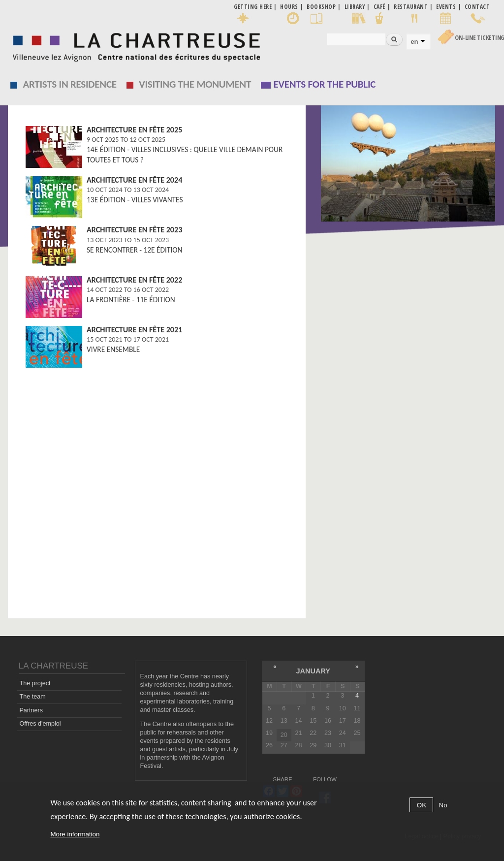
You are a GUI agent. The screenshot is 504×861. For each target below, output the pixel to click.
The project (35, 683)
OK (422, 805)
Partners (31, 710)
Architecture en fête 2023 (134, 230)
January (313, 671)
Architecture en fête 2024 (134, 180)
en (414, 42)
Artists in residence (70, 84)
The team (32, 697)
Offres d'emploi (40, 724)
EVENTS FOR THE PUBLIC (325, 84)
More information (75, 834)
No (443, 805)
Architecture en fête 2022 (134, 280)
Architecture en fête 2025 (134, 130)
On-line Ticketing (479, 38)
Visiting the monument (195, 84)
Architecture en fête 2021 (134, 330)
